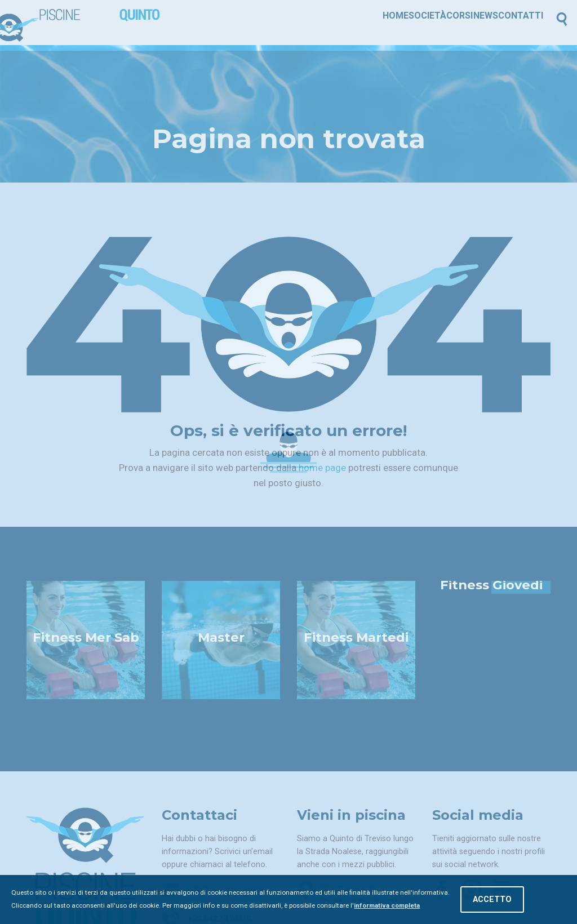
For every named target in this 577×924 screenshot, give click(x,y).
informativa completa (387, 906)
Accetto (492, 900)
